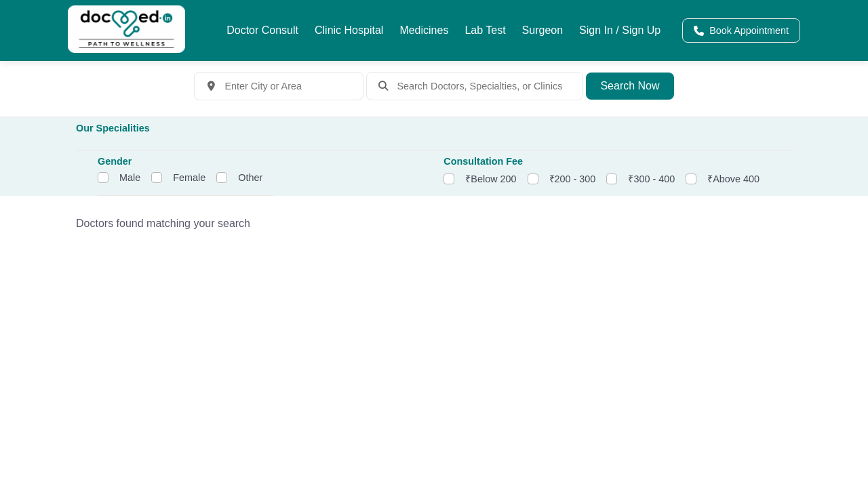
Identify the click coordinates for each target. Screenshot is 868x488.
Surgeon (543, 30)
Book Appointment (741, 30)
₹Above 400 (733, 179)
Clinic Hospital (349, 30)
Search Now (630, 86)
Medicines (424, 30)
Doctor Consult (262, 30)
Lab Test (485, 30)
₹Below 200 (491, 179)
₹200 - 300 (573, 179)
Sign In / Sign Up (620, 30)
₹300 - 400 (651, 179)
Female (189, 178)
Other (250, 178)
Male (130, 178)
